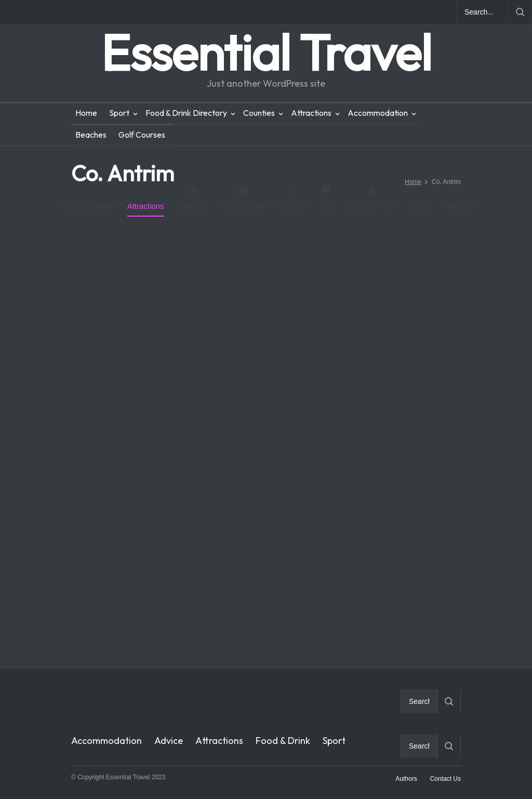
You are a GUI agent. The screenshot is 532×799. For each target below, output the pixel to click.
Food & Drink (243, 198)
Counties (259, 113)
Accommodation (378, 113)
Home (86, 113)
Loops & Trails (371, 198)
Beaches (91, 135)
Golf (327, 198)
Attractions (311, 113)
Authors (406, 779)
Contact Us (445, 779)
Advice (169, 741)
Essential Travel (266, 52)
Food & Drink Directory (186, 113)
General (292, 198)
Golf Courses (142, 135)
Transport (457, 206)
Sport (119, 113)
